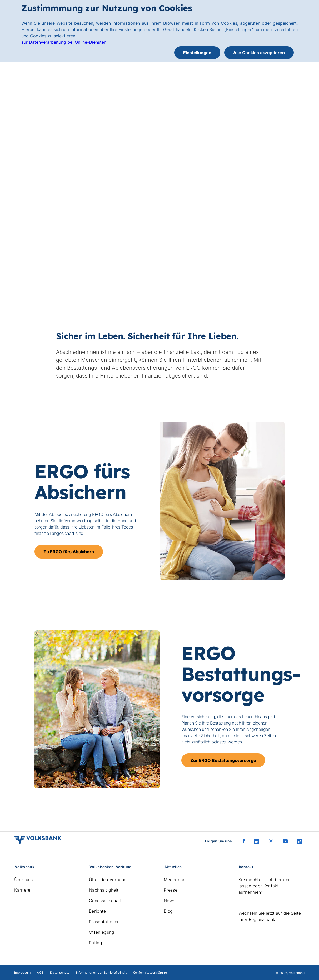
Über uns (24, 880)
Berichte (98, 911)
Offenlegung (102, 932)
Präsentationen (104, 922)
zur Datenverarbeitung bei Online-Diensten (64, 42)
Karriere (22, 890)
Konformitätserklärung (150, 973)
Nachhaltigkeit (104, 890)
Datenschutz (60, 973)
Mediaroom (175, 880)
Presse (171, 890)
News (169, 901)
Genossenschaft (105, 901)
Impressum (22, 973)
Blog (168, 911)
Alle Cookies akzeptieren (259, 53)
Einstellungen (197, 53)
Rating (96, 943)
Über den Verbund (108, 880)
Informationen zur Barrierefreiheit (101, 973)
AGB (40, 973)
